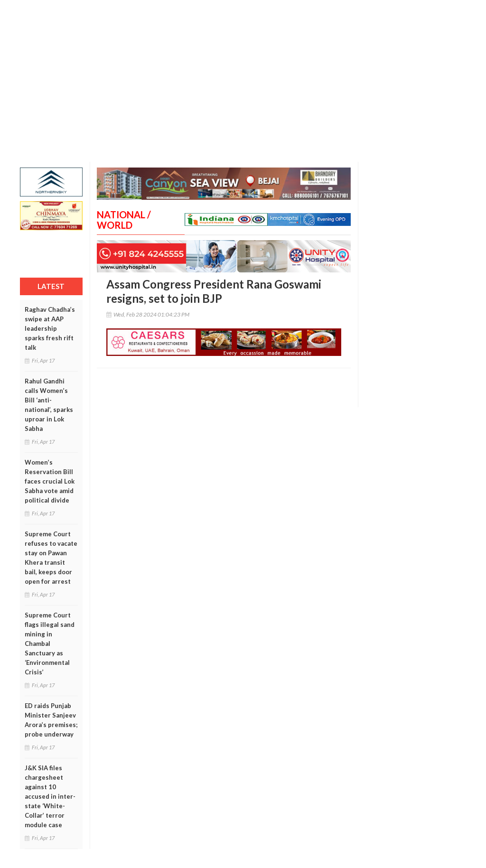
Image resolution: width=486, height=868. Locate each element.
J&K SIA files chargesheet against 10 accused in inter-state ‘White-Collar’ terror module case (50, 796)
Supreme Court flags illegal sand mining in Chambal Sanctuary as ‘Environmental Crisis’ (50, 644)
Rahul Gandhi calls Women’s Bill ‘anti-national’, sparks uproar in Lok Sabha (49, 405)
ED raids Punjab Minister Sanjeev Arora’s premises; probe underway (51, 720)
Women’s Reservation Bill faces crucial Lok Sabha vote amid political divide (50, 481)
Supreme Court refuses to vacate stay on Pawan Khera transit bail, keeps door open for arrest (51, 558)
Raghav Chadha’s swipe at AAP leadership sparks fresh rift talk (50, 328)
